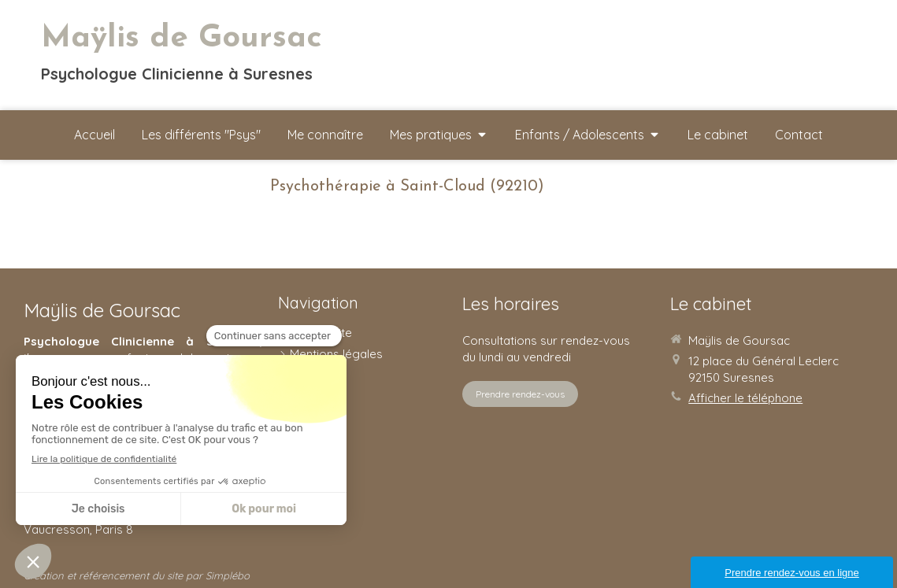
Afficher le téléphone (745, 398)
